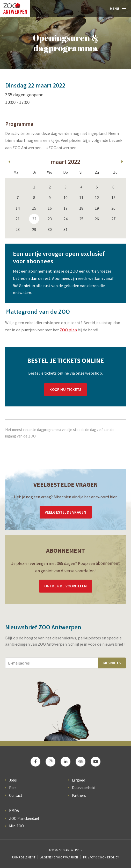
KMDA (14, 811)
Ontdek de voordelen (66, 586)
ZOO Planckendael (24, 818)
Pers (13, 788)
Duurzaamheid (84, 788)
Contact (16, 795)
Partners (79, 795)
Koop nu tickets (65, 389)
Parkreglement (24, 857)
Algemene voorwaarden (59, 857)
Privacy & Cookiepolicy (101, 857)
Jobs (13, 780)
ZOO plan (68, 330)
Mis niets (112, 663)
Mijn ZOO (16, 826)
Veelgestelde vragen (66, 512)
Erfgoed (79, 780)
